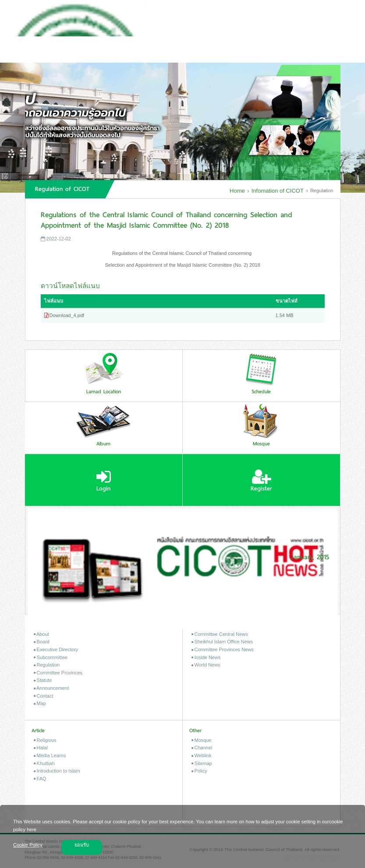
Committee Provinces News (223, 649)
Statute (43, 680)
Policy (199, 771)
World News (206, 665)
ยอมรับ (82, 845)
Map (40, 703)
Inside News (206, 657)
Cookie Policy (28, 845)
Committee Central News (220, 634)
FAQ (40, 779)
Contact (44, 696)
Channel (202, 748)
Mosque (202, 740)
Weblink (202, 755)
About (41, 634)
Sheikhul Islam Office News (222, 642)
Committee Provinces (58, 673)
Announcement (51, 688)
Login (104, 481)
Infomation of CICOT (277, 191)
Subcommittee (51, 657)
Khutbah (44, 763)
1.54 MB (285, 315)
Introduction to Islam (57, 771)
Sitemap (202, 763)
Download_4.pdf (64, 315)
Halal (41, 748)
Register (261, 481)
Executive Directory (56, 649)
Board (42, 642)
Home (237, 191)
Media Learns (50, 755)
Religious (45, 740)
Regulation (47, 665)
